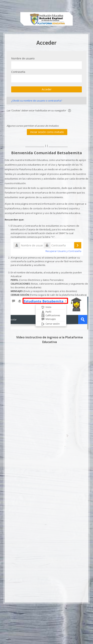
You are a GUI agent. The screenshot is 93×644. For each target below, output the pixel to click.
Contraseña (18, 72)
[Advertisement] (45, 566)
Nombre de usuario (23, 58)
